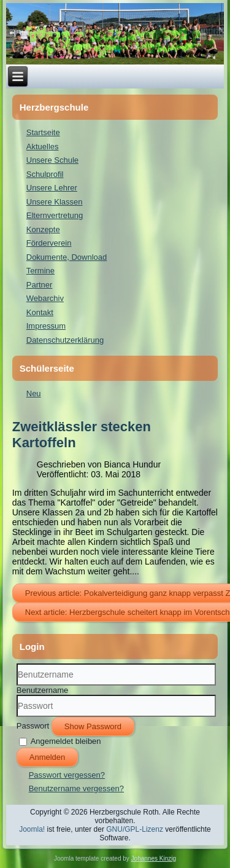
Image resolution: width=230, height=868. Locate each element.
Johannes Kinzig (154, 858)
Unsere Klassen (55, 202)
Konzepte (43, 229)
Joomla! (32, 829)
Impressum (46, 326)
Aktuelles (43, 147)
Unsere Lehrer (52, 188)
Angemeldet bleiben (66, 741)
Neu (34, 393)
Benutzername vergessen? (76, 788)
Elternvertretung (55, 215)
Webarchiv (45, 298)
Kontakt (40, 312)
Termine (40, 271)
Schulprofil (45, 174)
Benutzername (43, 690)
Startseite (43, 132)
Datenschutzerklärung (65, 340)
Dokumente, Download (67, 257)
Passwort (33, 725)
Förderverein (49, 243)
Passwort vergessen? (67, 775)
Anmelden (48, 757)
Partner (40, 285)
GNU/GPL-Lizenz (135, 829)
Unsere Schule (52, 160)
